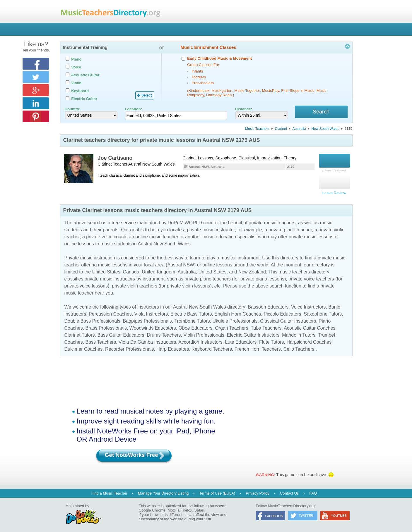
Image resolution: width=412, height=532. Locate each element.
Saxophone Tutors (323, 312)
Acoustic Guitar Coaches (310, 326)
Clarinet (281, 130)
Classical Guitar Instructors (288, 319)
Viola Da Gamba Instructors (147, 340)
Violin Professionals (204, 333)
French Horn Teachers (258, 347)
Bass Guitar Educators (121, 333)
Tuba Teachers (266, 326)
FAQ (313, 491)
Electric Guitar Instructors (253, 333)
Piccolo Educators (282, 312)
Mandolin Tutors (299, 333)
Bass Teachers (101, 340)
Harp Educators (173, 347)
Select (147, 95)
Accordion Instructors (200, 340)
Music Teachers (257, 130)
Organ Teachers (232, 326)
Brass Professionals (106, 326)
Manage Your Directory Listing (163, 491)
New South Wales (325, 130)
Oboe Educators (196, 326)
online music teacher (157, 235)
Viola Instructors (151, 312)
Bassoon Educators (268, 305)
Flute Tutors (271, 340)
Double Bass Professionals (92, 319)
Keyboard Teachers (212, 347)
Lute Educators (241, 340)
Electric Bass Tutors (191, 312)
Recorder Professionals (129, 347)
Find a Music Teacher (109, 491)
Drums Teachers (164, 333)
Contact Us (289, 491)
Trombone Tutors (192, 319)
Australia (299, 130)
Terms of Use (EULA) (217, 491)
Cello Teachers (299, 347)
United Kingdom (159, 270)
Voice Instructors (308, 305)
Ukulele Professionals (235, 319)
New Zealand (252, 270)
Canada (131, 270)
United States (106, 270)
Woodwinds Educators (153, 326)
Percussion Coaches (110, 312)
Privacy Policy (258, 491)
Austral (135, 165)
